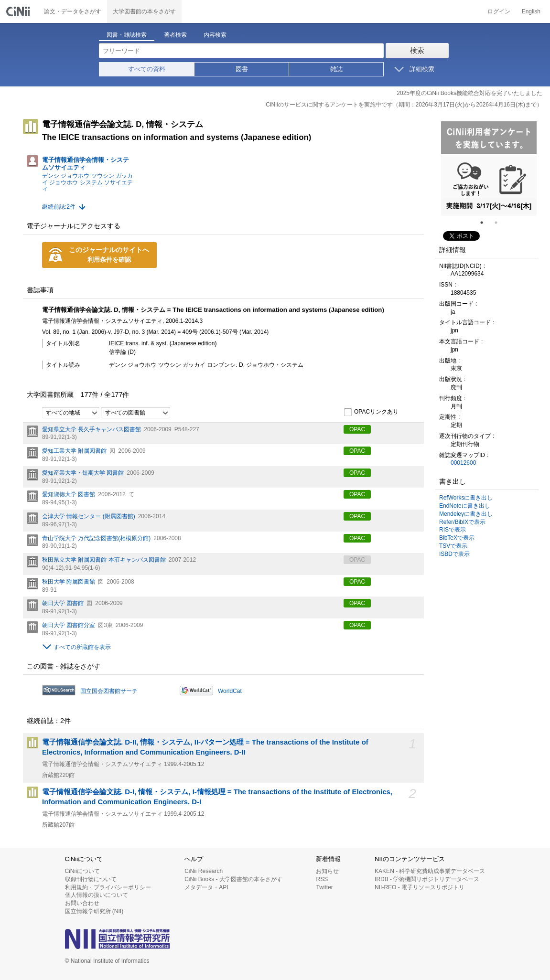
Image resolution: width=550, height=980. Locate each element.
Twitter (324, 887)
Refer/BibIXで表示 (462, 522)
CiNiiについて (82, 871)
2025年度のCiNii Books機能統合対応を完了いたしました (469, 93)
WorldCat (230, 691)
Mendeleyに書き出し (466, 514)
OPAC (357, 429)
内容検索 (215, 35)
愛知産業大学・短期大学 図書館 (83, 473)
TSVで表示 (453, 546)
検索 (417, 50)
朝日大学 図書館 (63, 603)
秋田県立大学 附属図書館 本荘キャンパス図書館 (104, 560)
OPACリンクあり (371, 412)
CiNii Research (204, 871)
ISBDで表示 (454, 554)
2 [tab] (500, 223)
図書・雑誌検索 (127, 35)
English (531, 11)
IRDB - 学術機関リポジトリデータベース (427, 879)
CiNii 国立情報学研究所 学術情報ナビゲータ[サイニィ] (19, 11)
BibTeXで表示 (457, 538)
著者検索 (175, 35)
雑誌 (336, 69)
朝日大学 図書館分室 (69, 625)
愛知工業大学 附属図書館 (74, 451)
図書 (242, 69)
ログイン (499, 11)
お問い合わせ (82, 903)
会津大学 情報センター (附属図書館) (89, 516)
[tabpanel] (489, 169)
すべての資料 (147, 69)
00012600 (463, 463)
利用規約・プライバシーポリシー (108, 887)
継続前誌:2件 (59, 207)
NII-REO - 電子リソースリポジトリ (420, 887)
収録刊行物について (91, 879)
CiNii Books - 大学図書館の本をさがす (233, 879)
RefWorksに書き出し (466, 498)
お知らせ (327, 871)
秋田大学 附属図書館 (69, 582)
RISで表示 (453, 530)
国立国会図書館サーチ (109, 691)
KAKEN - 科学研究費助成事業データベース (430, 871)
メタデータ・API (206, 887)
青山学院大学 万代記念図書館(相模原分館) (96, 538)
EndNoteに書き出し (465, 506)
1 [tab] (485, 223)
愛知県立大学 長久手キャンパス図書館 (92, 429)
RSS (322, 879)
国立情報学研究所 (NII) (94, 911)
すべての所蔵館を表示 (82, 647)
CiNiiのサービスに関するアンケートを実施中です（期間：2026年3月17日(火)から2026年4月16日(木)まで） (404, 105)
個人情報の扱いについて (97, 895)
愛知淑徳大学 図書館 (69, 494)
